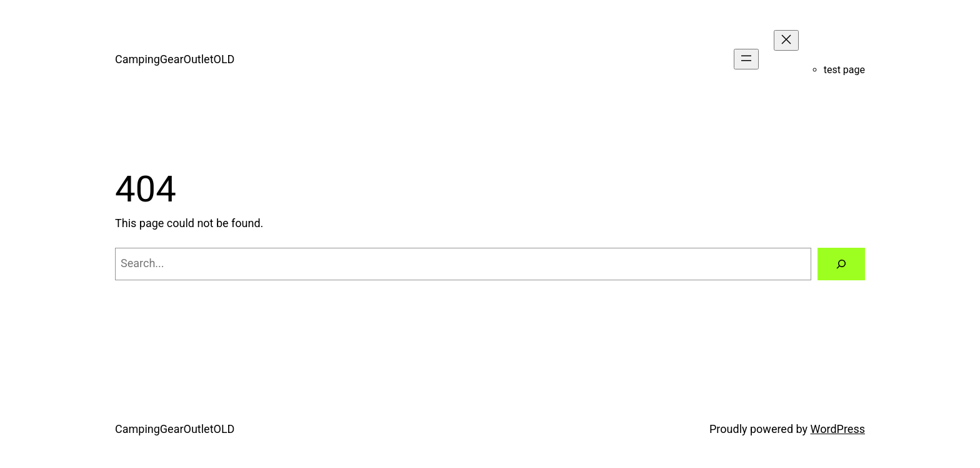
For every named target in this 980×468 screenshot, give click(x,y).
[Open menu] (746, 59)
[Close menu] (786, 40)
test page (844, 70)
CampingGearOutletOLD (175, 59)
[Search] (841, 264)
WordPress (838, 429)
